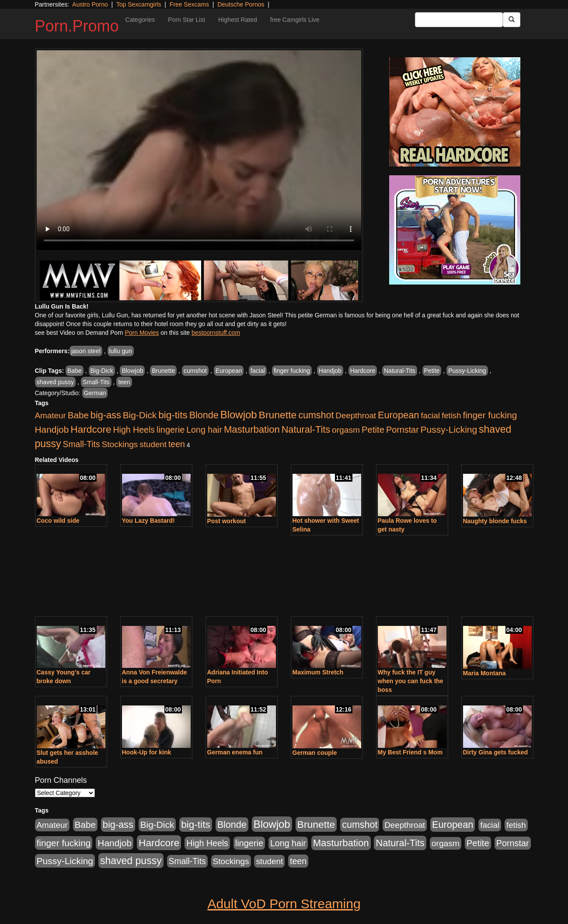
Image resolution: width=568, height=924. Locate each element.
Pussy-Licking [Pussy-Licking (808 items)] (449, 429)
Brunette (163, 371)
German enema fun (235, 752)
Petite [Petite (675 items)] (373, 430)
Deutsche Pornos (241, 4)
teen (124, 382)
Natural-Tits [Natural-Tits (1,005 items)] (306, 429)
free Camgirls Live (295, 20)
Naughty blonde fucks (495, 521)
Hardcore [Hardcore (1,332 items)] (91, 429)
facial (258, 371)
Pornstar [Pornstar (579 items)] (402, 430)
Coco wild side (58, 521)
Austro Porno (90, 4)
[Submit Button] (512, 20)
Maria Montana (484, 673)
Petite (432, 371)
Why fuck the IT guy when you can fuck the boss (411, 681)
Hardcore (363, 371)
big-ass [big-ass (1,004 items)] (106, 415)
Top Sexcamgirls (139, 4)
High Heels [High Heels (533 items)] (134, 430)
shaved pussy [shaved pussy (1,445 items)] (131, 861)
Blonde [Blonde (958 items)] (204, 415)
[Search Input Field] (459, 20)
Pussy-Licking (467, 371)
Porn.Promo (77, 26)
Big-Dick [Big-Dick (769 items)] (140, 415)
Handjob (330, 371)
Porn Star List (186, 20)
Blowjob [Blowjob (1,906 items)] (239, 415)
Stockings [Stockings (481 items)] (120, 444)
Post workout (227, 521)
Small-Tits (96, 382)
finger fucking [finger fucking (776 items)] (490, 415)
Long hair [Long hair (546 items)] (204, 430)
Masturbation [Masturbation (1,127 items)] (252, 429)
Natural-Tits (400, 371)
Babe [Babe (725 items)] (78, 415)
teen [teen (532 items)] (177, 444)
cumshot (195, 371)
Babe (75, 371)
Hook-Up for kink (147, 752)
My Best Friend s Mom (410, 752)
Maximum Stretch (318, 672)
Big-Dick (102, 371)
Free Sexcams (189, 4)
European (229, 371)
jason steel (86, 351)
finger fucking (292, 371)
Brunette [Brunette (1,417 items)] (278, 415)
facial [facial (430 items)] (430, 415)
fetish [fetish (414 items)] (451, 415)
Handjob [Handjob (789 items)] (52, 429)
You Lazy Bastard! (148, 521)
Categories (140, 20)
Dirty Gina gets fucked (496, 752)
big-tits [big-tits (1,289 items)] (173, 415)
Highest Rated (238, 20)
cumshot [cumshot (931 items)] (316, 415)
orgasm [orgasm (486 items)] (346, 430)
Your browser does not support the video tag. (199, 150)
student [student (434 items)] (153, 444)
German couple (315, 753)
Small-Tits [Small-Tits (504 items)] (82, 444)
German (95, 393)
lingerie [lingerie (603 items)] (171, 430)
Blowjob (132, 371)
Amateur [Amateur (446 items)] (51, 415)
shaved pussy (56, 382)
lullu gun (121, 351)
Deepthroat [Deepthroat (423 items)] (356, 415)
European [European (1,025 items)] (399, 415)
